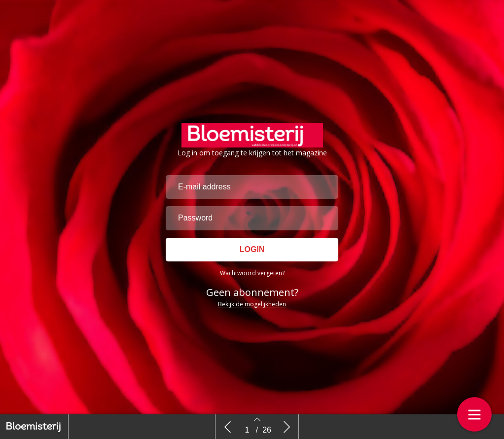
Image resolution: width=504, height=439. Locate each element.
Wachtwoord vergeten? (252, 273)
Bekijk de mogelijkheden (252, 304)
